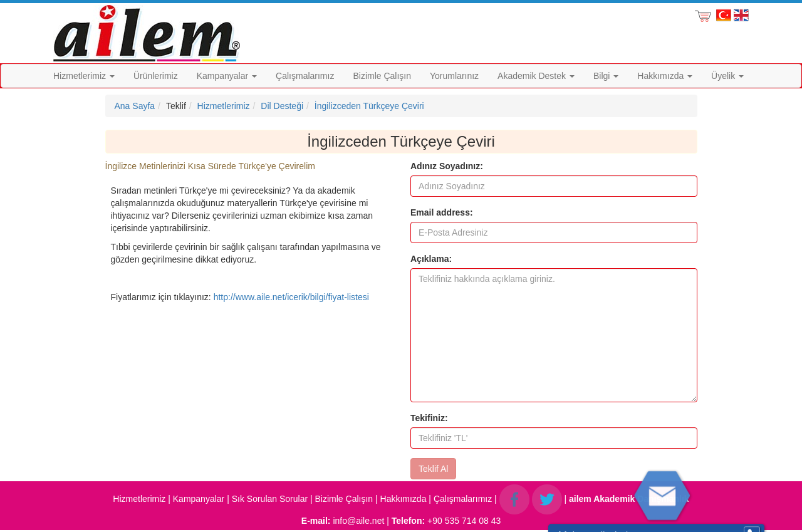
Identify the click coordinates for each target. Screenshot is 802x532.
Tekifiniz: (429, 418)
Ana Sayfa (135, 106)
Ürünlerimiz (156, 76)
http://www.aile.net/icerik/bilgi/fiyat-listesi (291, 297)
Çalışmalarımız (305, 76)
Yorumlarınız (454, 76)
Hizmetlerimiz (84, 76)
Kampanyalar (227, 76)
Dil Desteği (282, 106)
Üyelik (727, 76)
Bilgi (606, 76)
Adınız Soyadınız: (447, 166)
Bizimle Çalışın (382, 76)
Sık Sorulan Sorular (270, 499)
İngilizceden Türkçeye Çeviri (369, 106)
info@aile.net (358, 521)
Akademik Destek (536, 76)
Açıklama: (431, 259)
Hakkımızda (665, 76)
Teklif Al (433, 469)
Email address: (442, 212)
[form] (554, 320)
